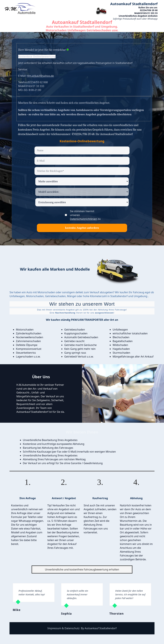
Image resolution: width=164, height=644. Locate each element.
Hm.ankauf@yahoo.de (40, 76)
